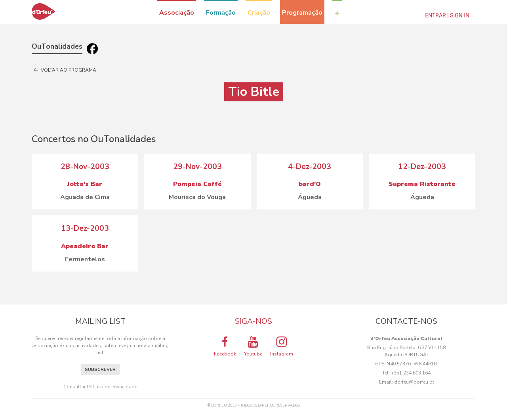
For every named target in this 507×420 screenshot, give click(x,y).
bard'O (310, 184)
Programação (302, 13)
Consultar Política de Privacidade (100, 387)
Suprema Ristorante (422, 184)
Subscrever (100, 370)
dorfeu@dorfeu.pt (414, 382)
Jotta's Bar (85, 184)
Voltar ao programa (64, 70)
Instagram (282, 346)
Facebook (225, 346)
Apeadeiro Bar (85, 246)
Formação (221, 13)
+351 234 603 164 (411, 373)
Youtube (253, 346)
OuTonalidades (57, 46)
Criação (259, 13)
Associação (177, 13)
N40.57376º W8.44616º (412, 364)
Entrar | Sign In (447, 15)
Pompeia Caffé (197, 184)
